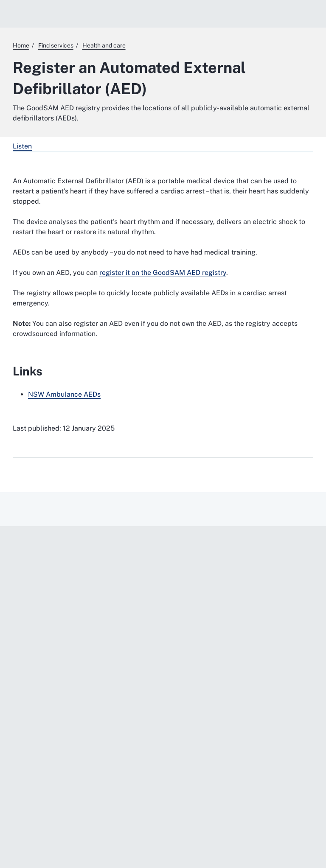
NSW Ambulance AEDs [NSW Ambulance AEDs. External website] (64, 394)
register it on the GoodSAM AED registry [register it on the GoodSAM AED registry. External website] (163, 273)
